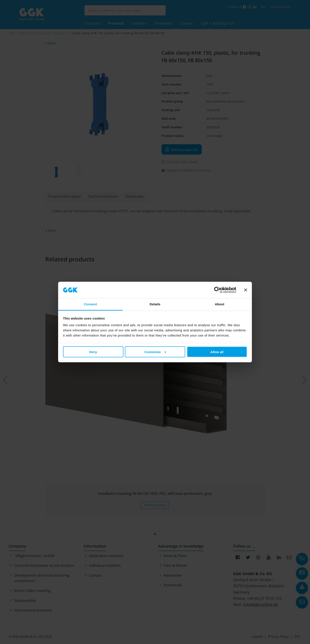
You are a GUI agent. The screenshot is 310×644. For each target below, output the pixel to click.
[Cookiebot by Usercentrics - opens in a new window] (217, 290)
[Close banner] (246, 290)
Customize (155, 352)
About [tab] (220, 304)
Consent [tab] (91, 304)
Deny (93, 352)
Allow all (217, 352)
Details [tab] (155, 304)
